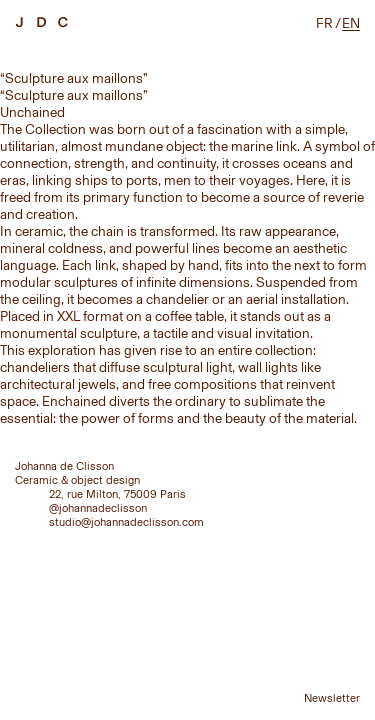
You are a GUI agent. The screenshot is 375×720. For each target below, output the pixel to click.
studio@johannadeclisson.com (126, 522)
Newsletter (332, 698)
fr (324, 23)
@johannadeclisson (98, 508)
